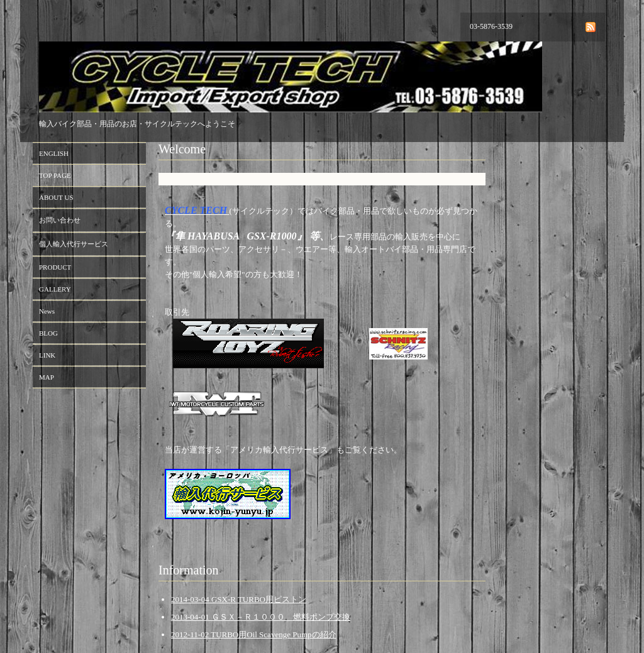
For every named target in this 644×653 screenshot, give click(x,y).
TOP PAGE (55, 175)
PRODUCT (55, 267)
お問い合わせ (60, 220)
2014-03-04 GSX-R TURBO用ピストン (239, 599)
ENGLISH (54, 153)
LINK (47, 355)
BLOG (48, 333)
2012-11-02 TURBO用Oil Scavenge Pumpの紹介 (254, 634)
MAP (47, 377)
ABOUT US (56, 197)
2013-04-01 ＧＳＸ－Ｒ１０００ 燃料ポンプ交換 (261, 617)
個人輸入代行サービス (74, 244)
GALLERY (55, 289)
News (47, 311)
